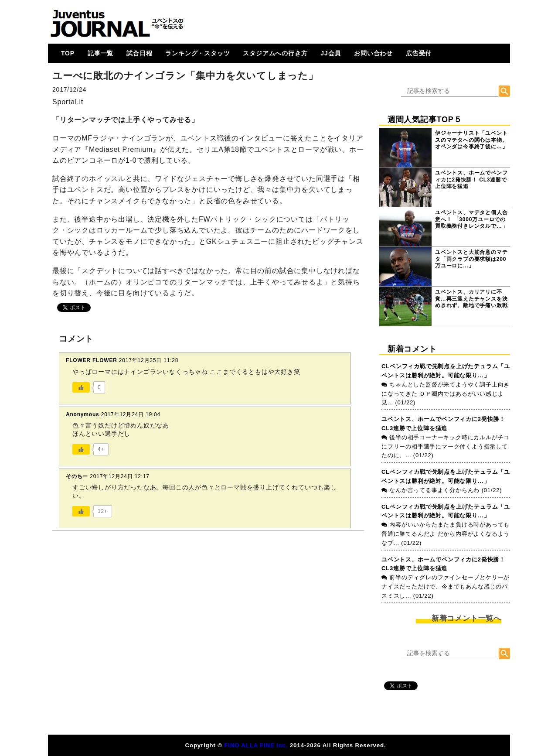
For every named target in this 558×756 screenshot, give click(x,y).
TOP (68, 53)
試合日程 (139, 53)
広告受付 (419, 53)
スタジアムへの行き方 (275, 53)
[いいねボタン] (81, 387)
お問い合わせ (373, 53)
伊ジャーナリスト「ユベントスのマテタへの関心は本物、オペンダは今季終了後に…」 (471, 140)
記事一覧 (100, 53)
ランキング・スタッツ (197, 53)
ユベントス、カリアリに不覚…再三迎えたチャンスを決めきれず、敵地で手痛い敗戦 (471, 299)
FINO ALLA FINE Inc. (256, 745)
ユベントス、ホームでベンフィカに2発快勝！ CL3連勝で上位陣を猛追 (471, 180)
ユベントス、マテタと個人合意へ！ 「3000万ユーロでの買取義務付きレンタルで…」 (471, 219)
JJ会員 (331, 53)
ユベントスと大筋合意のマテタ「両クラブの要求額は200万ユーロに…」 (471, 259)
